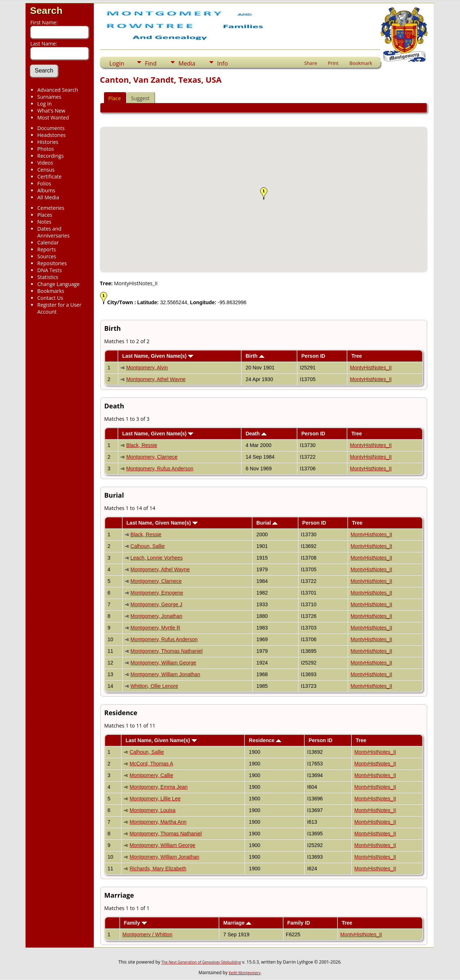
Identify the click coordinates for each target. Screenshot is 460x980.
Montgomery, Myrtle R (156, 628)
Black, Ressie (142, 445)
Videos (45, 163)
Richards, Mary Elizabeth (158, 869)
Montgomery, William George (163, 663)
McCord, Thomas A (151, 764)
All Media (48, 197)
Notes (44, 222)
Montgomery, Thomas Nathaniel (167, 651)
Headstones (51, 135)
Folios (44, 183)
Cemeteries (51, 208)
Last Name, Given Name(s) (158, 356)
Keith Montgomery (245, 973)
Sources (47, 256)
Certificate (49, 177)
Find (151, 63)
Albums (46, 190)
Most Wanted (53, 117)
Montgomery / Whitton (148, 934)
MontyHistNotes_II (371, 368)
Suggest (140, 98)
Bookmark (361, 63)
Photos (46, 149)
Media (187, 63)
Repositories (52, 263)
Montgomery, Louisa (152, 810)
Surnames (49, 97)
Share (311, 63)
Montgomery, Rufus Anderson (160, 469)
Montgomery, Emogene (157, 593)
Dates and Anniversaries (53, 232)
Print (333, 63)
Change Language (58, 284)
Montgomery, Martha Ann (158, 822)
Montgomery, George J (156, 604)
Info (222, 63)
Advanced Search (58, 90)
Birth (255, 356)
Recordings (50, 156)
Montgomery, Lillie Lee (155, 799)
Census (46, 170)
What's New (51, 111)
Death (256, 434)
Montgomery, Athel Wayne (156, 379)
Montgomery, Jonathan (156, 616)
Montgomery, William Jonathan (165, 674)
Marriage (237, 923)
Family (135, 923)
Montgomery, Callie (151, 775)
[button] (264, 193)
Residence (265, 740)
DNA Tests (49, 270)
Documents (51, 128)
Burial (267, 523)
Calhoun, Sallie (148, 546)
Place (115, 98)
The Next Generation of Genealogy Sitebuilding (201, 962)
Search (46, 11)
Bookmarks (51, 291)
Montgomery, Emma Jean (159, 787)
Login (117, 63)
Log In (44, 104)
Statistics (48, 277)
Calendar (48, 242)
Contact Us (50, 298)
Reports (47, 249)
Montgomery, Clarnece (152, 457)
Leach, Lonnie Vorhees (157, 558)
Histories (48, 142)
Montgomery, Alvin (147, 368)
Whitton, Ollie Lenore (154, 686)
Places (45, 215)
